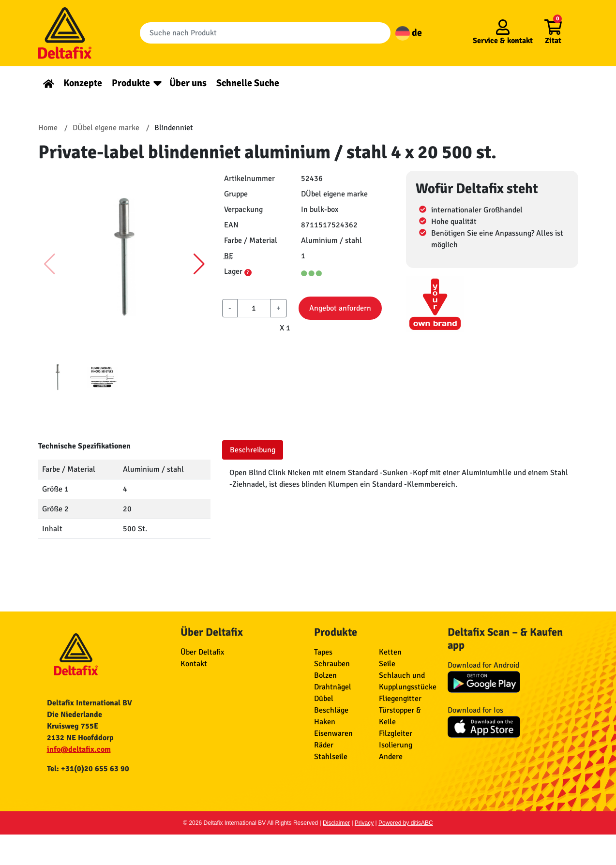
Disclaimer (336, 823)
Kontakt (194, 664)
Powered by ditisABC (406, 823)
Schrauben (332, 664)
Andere (391, 757)
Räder (324, 745)
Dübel (324, 699)
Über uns (188, 83)
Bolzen (325, 675)
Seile (387, 664)
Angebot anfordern (340, 308)
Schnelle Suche (248, 83)
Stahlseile (331, 757)
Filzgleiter (396, 733)
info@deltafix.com (79, 749)
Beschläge (331, 710)
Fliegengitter (400, 699)
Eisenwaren (333, 733)
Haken (325, 722)
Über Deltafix (202, 652)
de (409, 33)
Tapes (323, 652)
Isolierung (396, 745)
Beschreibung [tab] (253, 450)
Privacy (364, 823)
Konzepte (83, 83)
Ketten (390, 652)
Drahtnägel (333, 687)
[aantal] (254, 308)
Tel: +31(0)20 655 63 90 (88, 769)
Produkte (131, 83)
